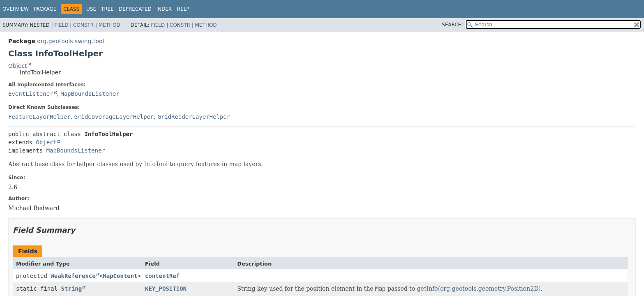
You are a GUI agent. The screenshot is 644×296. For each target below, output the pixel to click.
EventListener (31, 94)
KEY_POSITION (166, 289)
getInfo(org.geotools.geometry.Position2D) (479, 289)
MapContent (120, 276)
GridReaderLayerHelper (194, 117)
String (72, 289)
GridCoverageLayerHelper (114, 117)
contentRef (162, 276)
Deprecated (135, 9)
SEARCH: (453, 25)
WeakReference (73, 276)
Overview (16, 9)
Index (164, 9)
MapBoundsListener (90, 94)
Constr (83, 25)
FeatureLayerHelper (39, 117)
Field (61, 25)
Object (18, 66)
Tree (107, 9)
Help (183, 9)
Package (45, 9)
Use (91, 9)
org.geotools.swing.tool (70, 41)
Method (109, 25)
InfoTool (156, 164)
